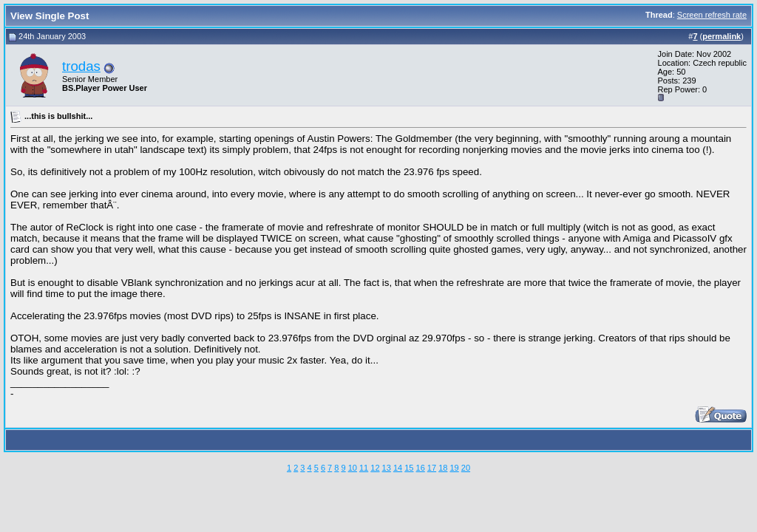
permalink (722, 36)
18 (443, 468)
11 (364, 468)
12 (375, 468)
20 (466, 468)
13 (387, 468)
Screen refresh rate (712, 15)
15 (409, 468)
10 (353, 468)
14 (398, 468)
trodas (81, 66)
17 (432, 468)
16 (421, 468)
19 (454, 468)
